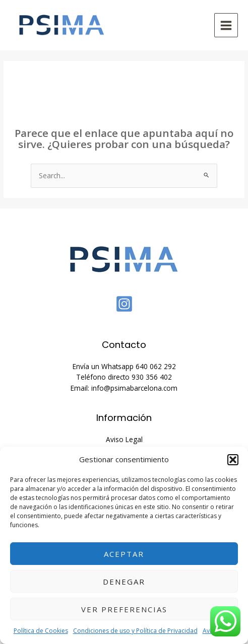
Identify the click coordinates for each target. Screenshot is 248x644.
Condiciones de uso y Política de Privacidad (135, 631)
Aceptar (124, 554)
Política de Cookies (41, 631)
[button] (233, 460)
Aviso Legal (124, 439)
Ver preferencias (124, 609)
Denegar (124, 582)
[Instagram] (124, 304)
